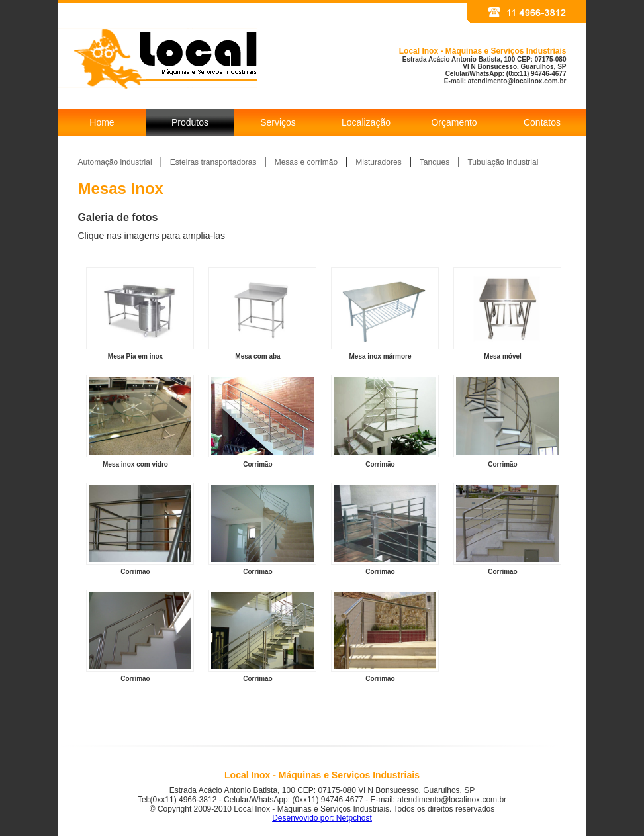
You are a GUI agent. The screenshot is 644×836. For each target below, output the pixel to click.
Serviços (278, 122)
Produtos (190, 122)
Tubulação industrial (503, 162)
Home (102, 122)
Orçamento (454, 122)
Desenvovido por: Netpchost (322, 818)
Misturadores (378, 162)
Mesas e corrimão (306, 162)
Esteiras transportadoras (213, 162)
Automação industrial (115, 162)
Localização (366, 122)
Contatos (542, 122)
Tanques (435, 162)
